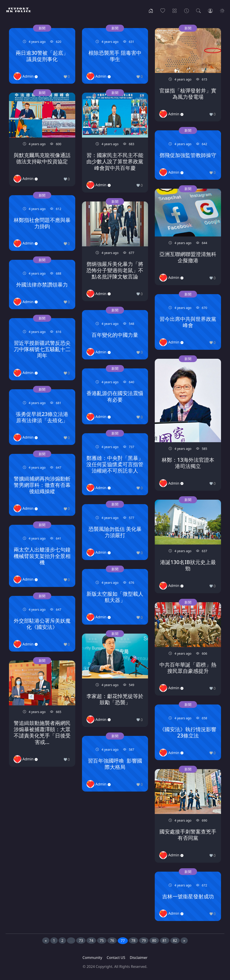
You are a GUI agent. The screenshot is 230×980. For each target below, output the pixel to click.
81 (165, 941)
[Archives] (187, 10)
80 (154, 941)
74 (91, 941)
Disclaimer (139, 958)
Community (92, 958)
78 (133, 941)
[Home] (151, 10)
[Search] (198, 10)
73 (81, 941)
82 (175, 941)
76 (112, 941)
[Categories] (175, 10)
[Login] (210, 10)
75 (102, 941)
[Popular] (163, 10)
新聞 (42, 28)
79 (144, 941)
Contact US (116, 958)
